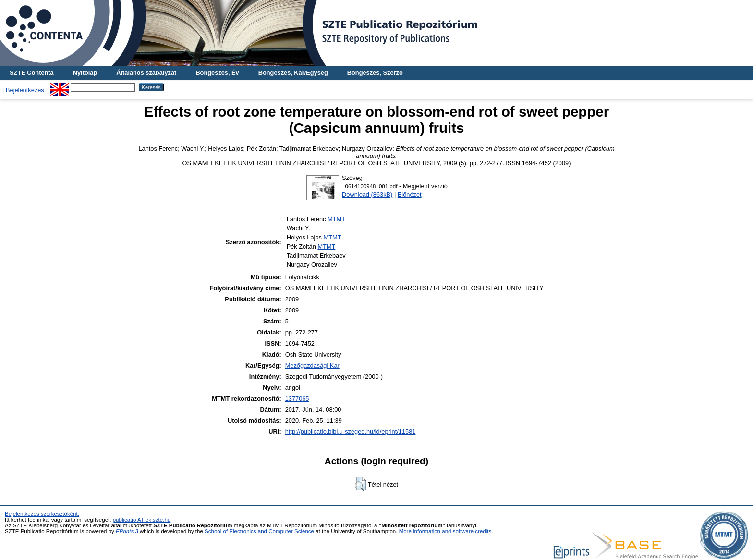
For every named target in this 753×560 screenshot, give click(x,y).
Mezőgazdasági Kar (312, 365)
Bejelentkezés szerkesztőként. (42, 514)
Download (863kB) (367, 195)
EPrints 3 (127, 531)
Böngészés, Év (217, 73)
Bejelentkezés (25, 90)
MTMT (336, 219)
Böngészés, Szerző (375, 73)
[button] (360, 484)
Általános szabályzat (146, 73)
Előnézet (410, 195)
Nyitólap (85, 73)
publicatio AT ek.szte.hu (142, 520)
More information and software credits (445, 531)
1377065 (297, 399)
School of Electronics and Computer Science (259, 531)
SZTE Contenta (32, 73)
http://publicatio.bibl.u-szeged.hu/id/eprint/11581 (351, 432)
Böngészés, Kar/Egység (293, 73)
